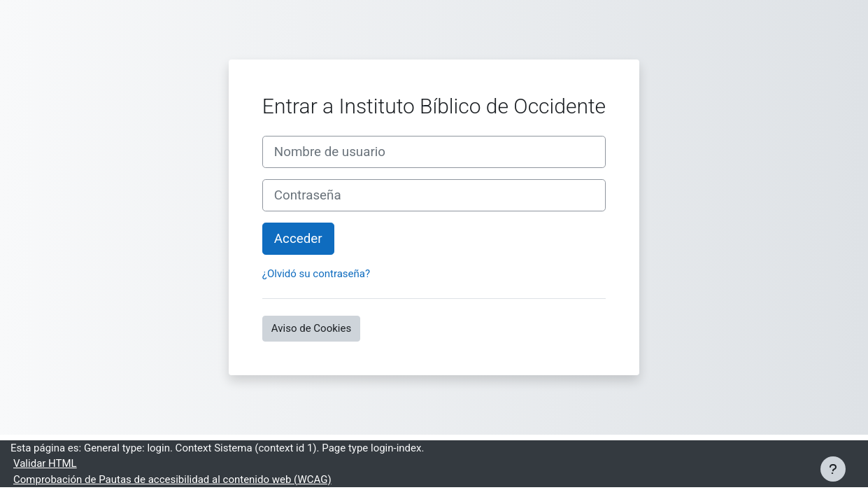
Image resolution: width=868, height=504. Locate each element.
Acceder (298, 239)
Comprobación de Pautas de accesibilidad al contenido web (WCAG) (172, 479)
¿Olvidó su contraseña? (316, 274)
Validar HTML (45, 463)
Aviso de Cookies (311, 328)
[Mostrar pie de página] (833, 469)
